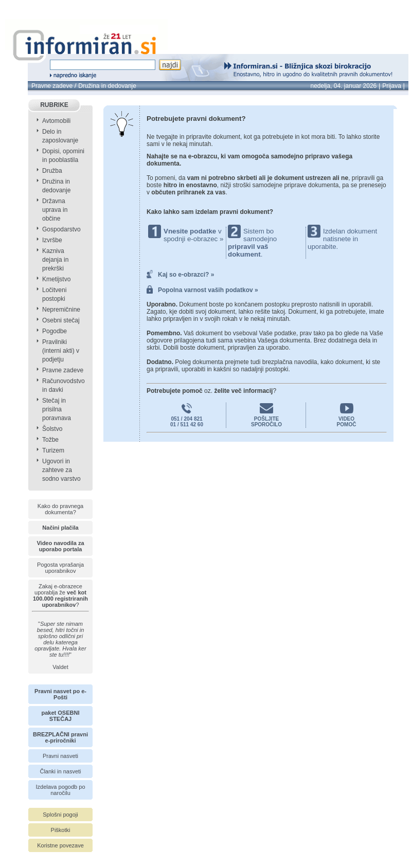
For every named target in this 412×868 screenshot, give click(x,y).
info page (25, 6)
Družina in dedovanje (107, 86)
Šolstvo (52, 429)
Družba (52, 171)
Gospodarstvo (61, 229)
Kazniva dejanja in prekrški (55, 260)
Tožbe (50, 440)
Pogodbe (55, 331)
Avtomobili (56, 121)
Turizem (53, 450)
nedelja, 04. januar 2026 (343, 86)
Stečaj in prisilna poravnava (57, 409)
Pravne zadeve (52, 86)
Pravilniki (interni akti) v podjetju (61, 351)
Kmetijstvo (56, 279)
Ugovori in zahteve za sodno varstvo (61, 470)
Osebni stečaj (61, 320)
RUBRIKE (54, 105)
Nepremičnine (61, 310)
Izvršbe (52, 240)
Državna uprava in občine (55, 210)
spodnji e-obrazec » (193, 239)
